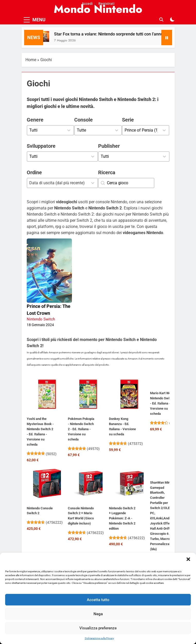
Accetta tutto (98, 600)
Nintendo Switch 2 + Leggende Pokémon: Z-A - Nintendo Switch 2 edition (122, 518)
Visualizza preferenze (98, 628)
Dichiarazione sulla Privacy (99, 638)
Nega (98, 614)
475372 (135, 444)
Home (31, 60)
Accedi (87, 4)
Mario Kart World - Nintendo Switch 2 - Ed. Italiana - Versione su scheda (163, 403)
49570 (93, 449)
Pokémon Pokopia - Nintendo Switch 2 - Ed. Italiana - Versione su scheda (81, 429)
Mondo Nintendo (98, 9)
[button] (188, 559)
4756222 (54, 522)
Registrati (106, 4)
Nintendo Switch (41, 319)
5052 (51, 454)
